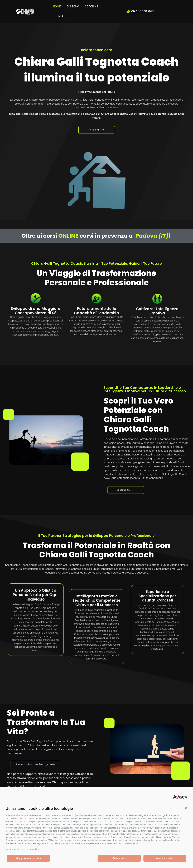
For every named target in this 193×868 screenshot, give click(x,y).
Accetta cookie (165, 858)
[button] (186, 808)
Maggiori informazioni (28, 858)
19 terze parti (22, 815)
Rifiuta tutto (119, 858)
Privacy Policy (13, 849)
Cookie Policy (31, 849)
